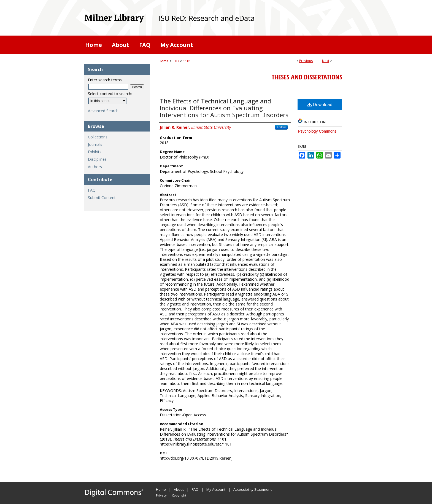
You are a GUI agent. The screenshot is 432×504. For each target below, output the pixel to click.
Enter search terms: (105, 80)
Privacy (161, 495)
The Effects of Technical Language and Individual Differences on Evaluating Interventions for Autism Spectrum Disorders (224, 108)
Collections (98, 137)
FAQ (92, 190)
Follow (281, 127)
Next (326, 61)
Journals (95, 144)
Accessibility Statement (253, 489)
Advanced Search (103, 111)
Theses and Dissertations (307, 77)
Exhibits (95, 152)
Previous (306, 61)
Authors (95, 167)
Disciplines (97, 159)
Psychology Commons (317, 131)
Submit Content (102, 198)
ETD (176, 61)
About (179, 489)
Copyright (179, 495)
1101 (187, 61)
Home (164, 61)
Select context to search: (110, 94)
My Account (216, 489)
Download (320, 105)
